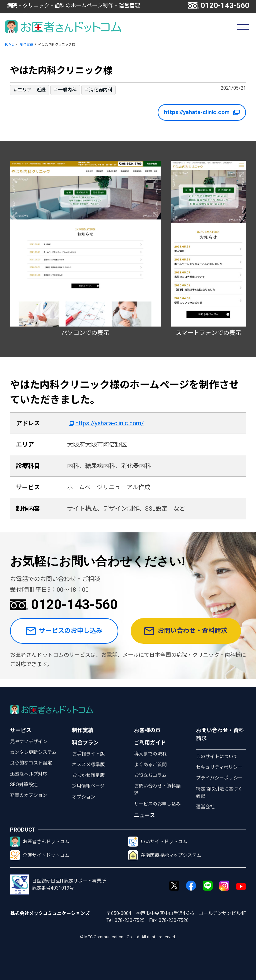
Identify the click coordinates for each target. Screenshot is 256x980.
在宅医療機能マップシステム (165, 855)
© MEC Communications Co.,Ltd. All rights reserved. (128, 937)
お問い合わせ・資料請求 (188, 635)
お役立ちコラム (150, 775)
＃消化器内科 (98, 90)
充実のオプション (29, 795)
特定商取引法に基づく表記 (219, 792)
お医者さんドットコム (40, 842)
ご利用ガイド (150, 743)
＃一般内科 (65, 90)
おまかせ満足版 (88, 775)
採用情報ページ (88, 786)
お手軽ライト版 (88, 754)
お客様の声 (147, 730)
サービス (21, 730)
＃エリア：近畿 (29, 90)
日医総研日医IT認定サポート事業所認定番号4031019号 (58, 884)
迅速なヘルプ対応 (29, 774)
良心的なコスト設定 (31, 763)
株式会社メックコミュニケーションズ (50, 913)
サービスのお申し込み (65, 635)
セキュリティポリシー (219, 767)
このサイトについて (217, 757)
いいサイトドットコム (158, 842)
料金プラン (85, 743)
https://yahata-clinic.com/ (109, 423)
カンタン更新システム (33, 752)
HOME (8, 45)
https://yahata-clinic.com (199, 112)
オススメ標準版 (88, 765)
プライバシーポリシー (219, 778)
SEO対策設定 (24, 785)
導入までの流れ (150, 754)
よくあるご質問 (150, 765)
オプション (84, 797)
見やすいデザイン (29, 742)
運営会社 (205, 807)
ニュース (144, 815)
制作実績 (26, 45)
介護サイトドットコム (40, 855)
